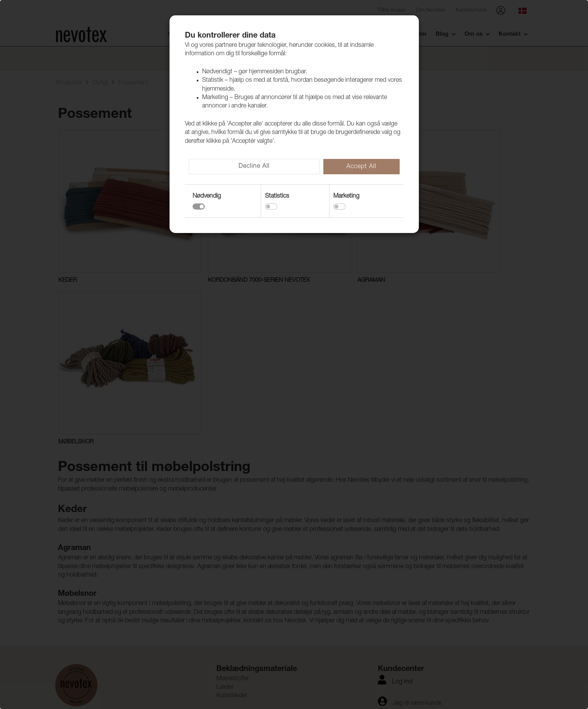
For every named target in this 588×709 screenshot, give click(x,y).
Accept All (361, 167)
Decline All (254, 167)
